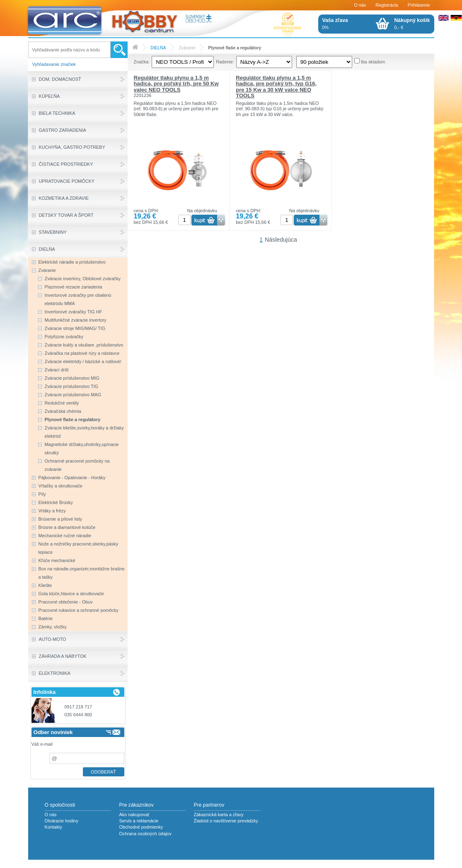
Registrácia (387, 5)
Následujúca (281, 240)
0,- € (412, 24)
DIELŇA (158, 48)
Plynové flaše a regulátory (235, 48)
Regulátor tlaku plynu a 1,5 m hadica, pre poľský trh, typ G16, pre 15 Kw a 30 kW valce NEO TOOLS (276, 87)
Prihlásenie (419, 5)
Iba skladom (373, 62)
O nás (360, 5)
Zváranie (187, 48)
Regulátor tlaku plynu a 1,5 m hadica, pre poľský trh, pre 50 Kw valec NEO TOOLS (176, 84)
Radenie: (225, 62)
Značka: (142, 62)
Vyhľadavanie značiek (54, 64)
